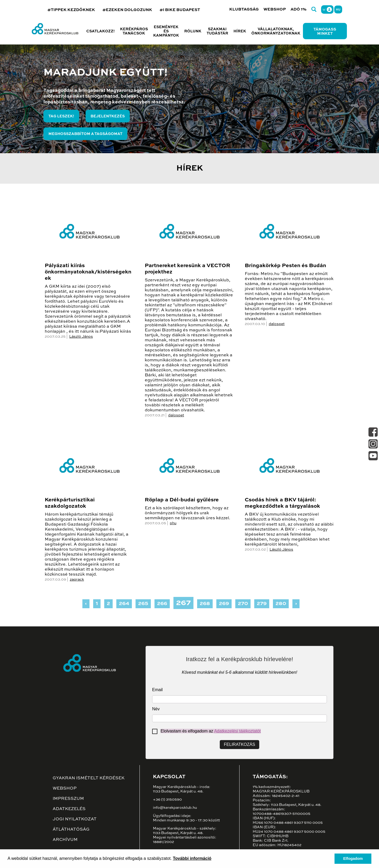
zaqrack (77, 580)
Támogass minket (325, 32)
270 (243, 604)
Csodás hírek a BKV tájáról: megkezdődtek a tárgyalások (282, 503)
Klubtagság (244, 9)
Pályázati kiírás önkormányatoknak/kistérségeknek (88, 272)
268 (205, 604)
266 (162, 604)
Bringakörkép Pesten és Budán (285, 266)
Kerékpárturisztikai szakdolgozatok (70, 503)
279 (262, 604)
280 (281, 604)
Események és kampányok (166, 31)
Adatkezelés (69, 809)
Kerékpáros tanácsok (134, 31)
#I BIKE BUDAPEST (180, 10)
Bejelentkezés (108, 116)
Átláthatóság (71, 830)
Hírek (240, 31)
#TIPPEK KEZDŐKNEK (71, 10)
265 (143, 604)
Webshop (275, 9)
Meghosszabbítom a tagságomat (85, 134)
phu (173, 523)
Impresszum (68, 799)
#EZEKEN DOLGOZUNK (127, 10)
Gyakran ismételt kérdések (89, 778)
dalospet (176, 415)
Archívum (65, 840)
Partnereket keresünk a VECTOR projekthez (188, 269)
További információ (192, 858)
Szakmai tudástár (217, 31)
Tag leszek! (61, 116)
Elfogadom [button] (353, 859)
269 (224, 604)
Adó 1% (299, 9)
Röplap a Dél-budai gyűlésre (182, 500)
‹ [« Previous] (86, 604)
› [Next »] (296, 604)
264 (124, 604)
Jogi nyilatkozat (75, 819)
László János (81, 337)
